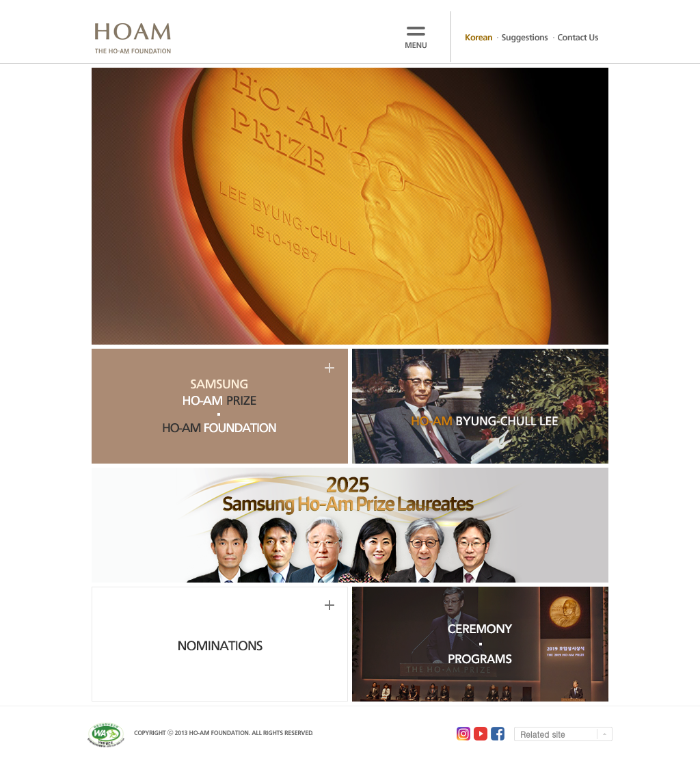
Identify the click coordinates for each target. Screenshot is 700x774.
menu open (418, 37)
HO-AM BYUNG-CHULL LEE (480, 406)
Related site (543, 734)
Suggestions (525, 38)
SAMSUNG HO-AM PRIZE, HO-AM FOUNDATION (220, 406)
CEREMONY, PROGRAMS (480, 644)
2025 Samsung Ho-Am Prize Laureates (350, 525)
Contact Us (578, 38)
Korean (479, 38)
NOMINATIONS (220, 644)
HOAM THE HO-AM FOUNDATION (133, 39)
